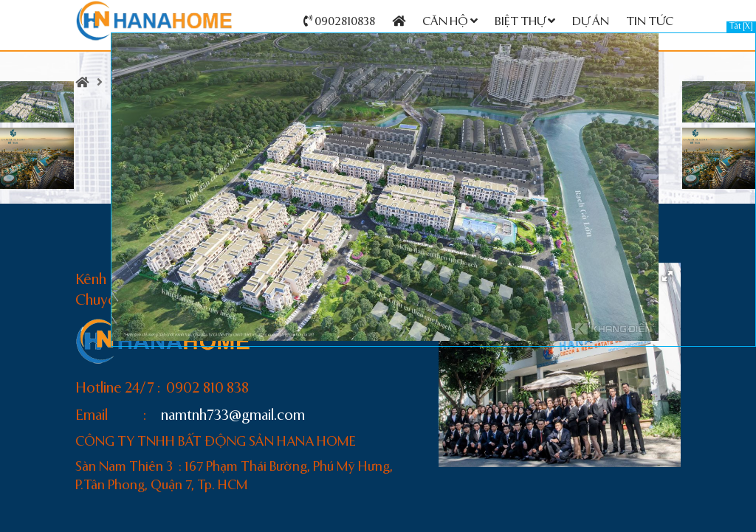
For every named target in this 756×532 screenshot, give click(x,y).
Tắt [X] (741, 27)
